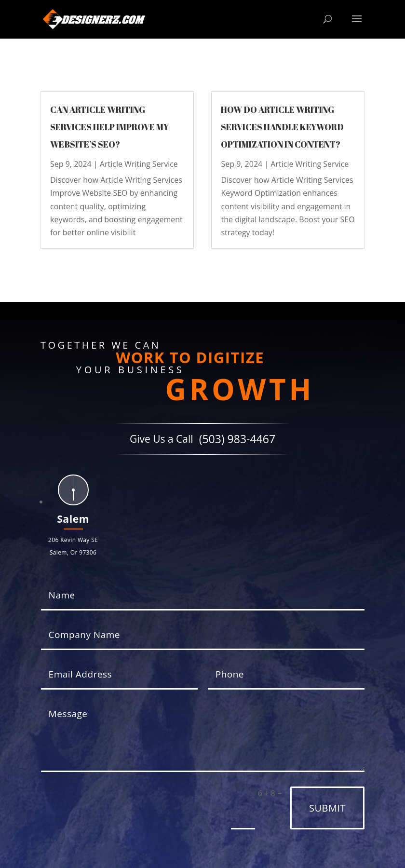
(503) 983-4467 (237, 439)
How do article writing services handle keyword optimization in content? (282, 127)
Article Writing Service (139, 164)
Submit (327, 808)
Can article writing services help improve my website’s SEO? (109, 127)
